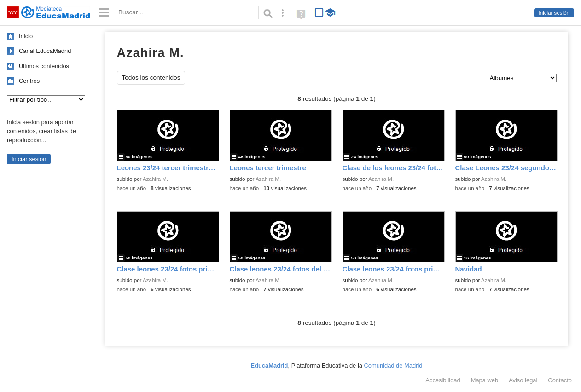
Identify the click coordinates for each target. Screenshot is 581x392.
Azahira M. (155, 179)
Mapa (485, 380)
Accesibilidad (443, 380)
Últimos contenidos (44, 66)
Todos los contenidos (151, 78)
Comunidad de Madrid (393, 366)
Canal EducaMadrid (45, 51)
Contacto (560, 380)
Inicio (26, 36)
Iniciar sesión (554, 13)
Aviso (523, 380)
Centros (29, 81)
